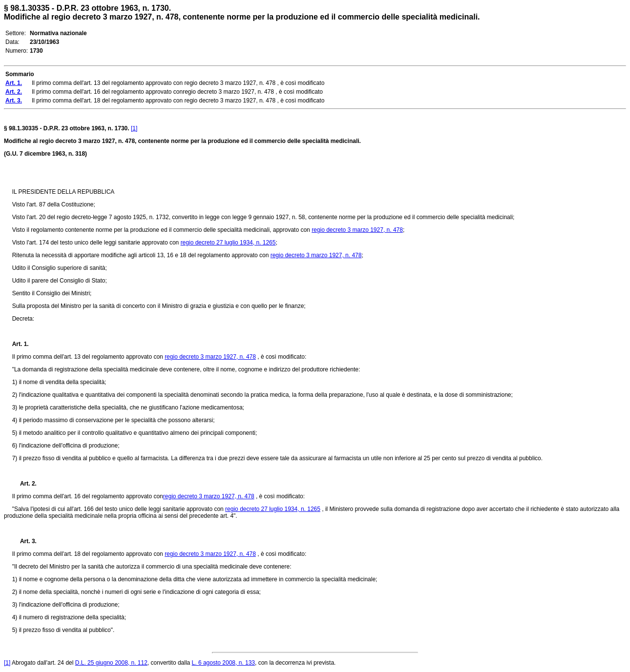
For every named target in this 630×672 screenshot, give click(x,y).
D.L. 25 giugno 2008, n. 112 (111, 663)
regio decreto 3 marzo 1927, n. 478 (357, 230)
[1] (134, 128)
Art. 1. (21, 344)
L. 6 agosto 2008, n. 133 (223, 663)
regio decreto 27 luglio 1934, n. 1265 (228, 243)
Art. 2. (24, 484)
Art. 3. (24, 541)
